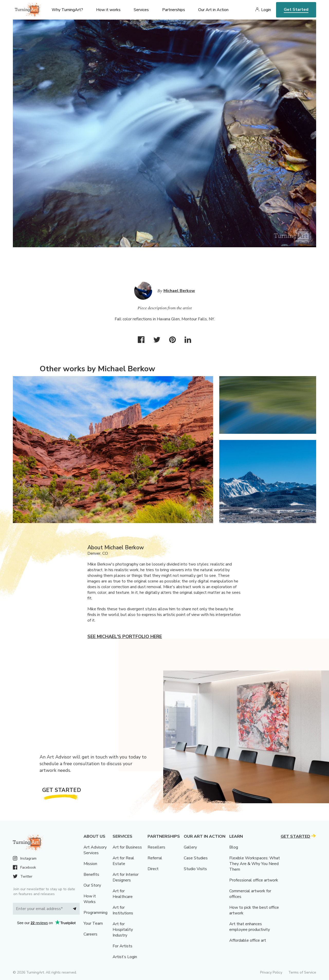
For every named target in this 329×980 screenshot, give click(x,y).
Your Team (93, 923)
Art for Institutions (123, 910)
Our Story (92, 885)
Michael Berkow (179, 291)
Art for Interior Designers (126, 877)
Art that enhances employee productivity (250, 927)
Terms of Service (302, 972)
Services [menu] (141, 10)
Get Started (296, 10)
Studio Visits (195, 869)
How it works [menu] (108, 10)
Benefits (91, 875)
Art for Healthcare (123, 894)
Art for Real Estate (123, 861)
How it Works (90, 899)
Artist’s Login (125, 957)
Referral (155, 858)
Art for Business (127, 847)
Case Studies (196, 858)
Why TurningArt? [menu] (67, 10)
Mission (90, 864)
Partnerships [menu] (174, 10)
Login (266, 10)
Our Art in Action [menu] (213, 10)
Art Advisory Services (95, 850)
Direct (153, 869)
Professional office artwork (254, 880)
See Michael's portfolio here (125, 637)
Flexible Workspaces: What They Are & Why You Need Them (255, 864)
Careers (90, 934)
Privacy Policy (271, 972)
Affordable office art (248, 940)
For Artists (122, 946)
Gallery (190, 847)
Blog (234, 847)
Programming (95, 913)
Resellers (156, 847)
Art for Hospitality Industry (123, 930)
